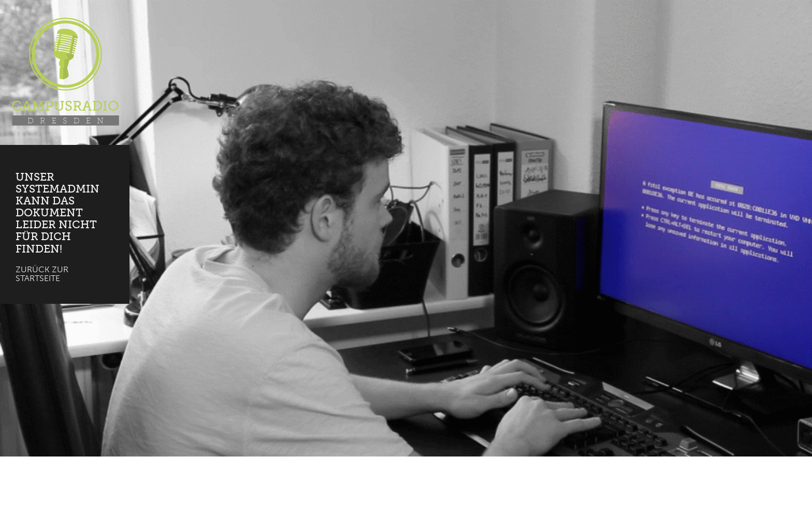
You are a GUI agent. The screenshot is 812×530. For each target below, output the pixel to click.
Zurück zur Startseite (42, 274)
